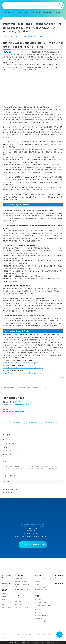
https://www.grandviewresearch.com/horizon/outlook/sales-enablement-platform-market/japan (24, 389)
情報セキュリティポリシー (8, 637)
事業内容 (4, 596)
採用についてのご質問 (41, 590)
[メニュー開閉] (60, 6)
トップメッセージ (6, 602)
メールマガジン (38, 637)
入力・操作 (54, 466)
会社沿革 (4, 605)
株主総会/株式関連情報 (42, 615)
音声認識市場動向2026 (40, 524)
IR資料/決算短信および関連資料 (43, 606)
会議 (6, 466)
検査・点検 (7, 469)
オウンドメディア (20, 575)
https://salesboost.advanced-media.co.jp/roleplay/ (23, 368)
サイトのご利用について (17, 634)
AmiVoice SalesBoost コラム (23, 584)
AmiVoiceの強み (6, 576)
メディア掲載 (7, 451)
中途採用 (38, 584)
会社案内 (4, 590)
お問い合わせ (59, 584)
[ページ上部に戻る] (59, 635)
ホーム (4, 12)
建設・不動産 (52, 469)
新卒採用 (38, 581)
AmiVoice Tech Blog (21, 582)
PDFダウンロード (35, 37)
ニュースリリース (19, 12)
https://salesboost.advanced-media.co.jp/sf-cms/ (22, 373)
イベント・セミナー (9, 454)
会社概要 (4, 599)
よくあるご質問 (59, 576)
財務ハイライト (39, 610)
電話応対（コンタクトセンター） (19, 466)
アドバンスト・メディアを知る (44, 579)
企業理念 (4, 593)
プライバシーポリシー (48, 634)
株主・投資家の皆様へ (41, 602)
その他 (44, 469)
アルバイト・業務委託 (41, 587)
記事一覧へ (33, 422)
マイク (27, 469)
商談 (25, 37)
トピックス (6, 447)
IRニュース (38, 599)
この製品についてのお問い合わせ (14, 412)
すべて (5, 440)
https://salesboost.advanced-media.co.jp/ (19, 363)
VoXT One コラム (20, 579)
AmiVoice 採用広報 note (22, 589)
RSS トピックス (8, 493)
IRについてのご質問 (41, 621)
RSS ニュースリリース (10, 489)
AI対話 (32, 466)
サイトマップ (5, 634)
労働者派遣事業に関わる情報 (25, 637)
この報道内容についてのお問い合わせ (15, 404)
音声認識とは (6, 584)
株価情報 (38, 618)
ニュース (10, 12)
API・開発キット (18, 469)
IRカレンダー (39, 613)
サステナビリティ (6, 607)
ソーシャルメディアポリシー (33, 634)
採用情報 (38, 575)
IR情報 (37, 596)
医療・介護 (40, 466)
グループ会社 (35, 469)
